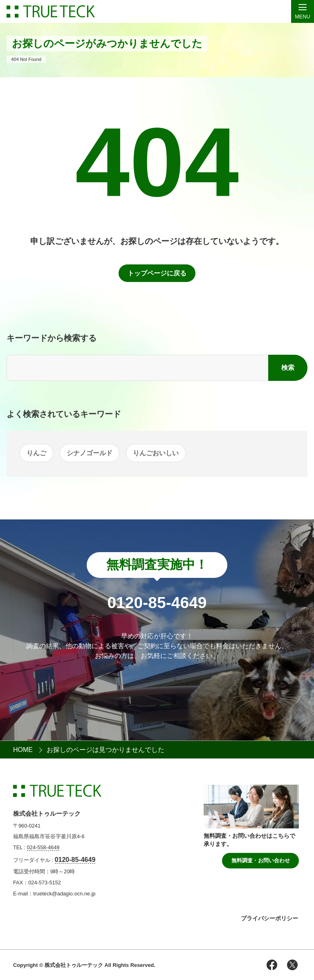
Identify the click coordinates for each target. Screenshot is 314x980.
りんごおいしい (156, 453)
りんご (36, 453)
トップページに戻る (157, 273)
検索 (288, 368)
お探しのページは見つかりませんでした (105, 750)
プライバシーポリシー (269, 918)
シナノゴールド (90, 453)
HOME (23, 750)
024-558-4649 (43, 847)
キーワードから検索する (52, 338)
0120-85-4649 (75, 860)
